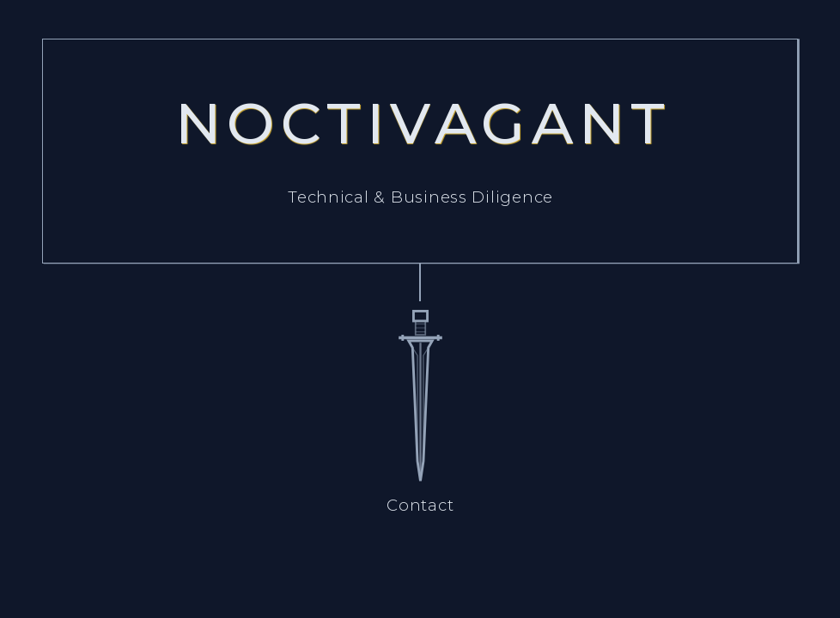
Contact (420, 505)
